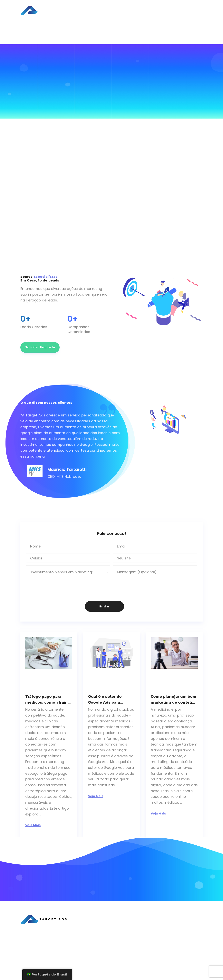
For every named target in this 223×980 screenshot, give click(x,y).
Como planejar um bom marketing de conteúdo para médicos (174, 699)
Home (82, 8)
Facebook (181, 937)
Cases (117, 8)
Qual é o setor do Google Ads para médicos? (105, 699)
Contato (108, 951)
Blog (132, 8)
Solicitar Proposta (183, 10)
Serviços (99, 8)
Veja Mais (33, 825)
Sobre (106, 13)
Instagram (181, 949)
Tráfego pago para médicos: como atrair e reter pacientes (48, 699)
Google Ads (182, 943)
